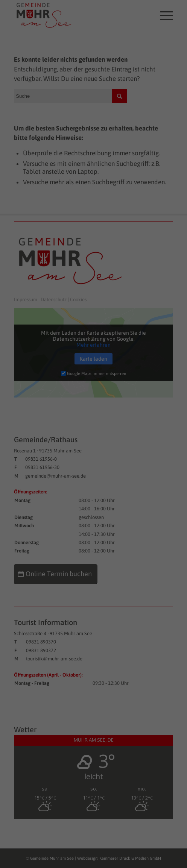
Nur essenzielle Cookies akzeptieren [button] (94, 200)
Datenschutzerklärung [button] (97, 239)
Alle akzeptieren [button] (94, 156)
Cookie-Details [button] (60, 239)
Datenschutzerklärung (32, 104)
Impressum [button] (131, 239)
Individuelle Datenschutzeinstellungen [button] (93, 223)
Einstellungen (22, 111)
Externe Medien (155, 128)
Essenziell (21, 128)
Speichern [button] (94, 178)
